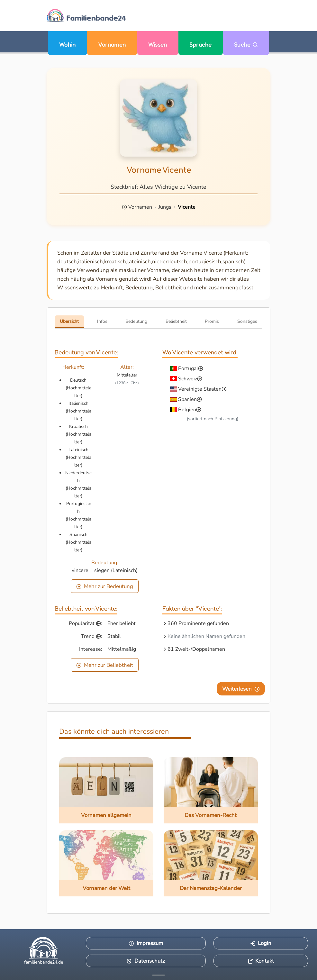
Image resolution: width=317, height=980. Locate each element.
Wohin (68, 45)
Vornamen (112, 45)
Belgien (187, 410)
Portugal (188, 368)
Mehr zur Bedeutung (105, 586)
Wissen (158, 45)
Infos (102, 321)
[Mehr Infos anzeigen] (158, 975)
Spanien (187, 399)
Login (261, 943)
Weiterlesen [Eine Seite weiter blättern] (241, 689)
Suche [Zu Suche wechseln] (246, 45)
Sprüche (200, 45)
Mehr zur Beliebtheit (105, 665)
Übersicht (69, 321)
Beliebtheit (176, 321)
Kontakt (261, 961)
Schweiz (188, 379)
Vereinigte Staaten (200, 389)
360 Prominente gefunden (198, 623)
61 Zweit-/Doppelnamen (196, 649)
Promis (212, 321)
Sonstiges (247, 321)
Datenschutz (146, 961)
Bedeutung (136, 321)
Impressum (146, 943)
